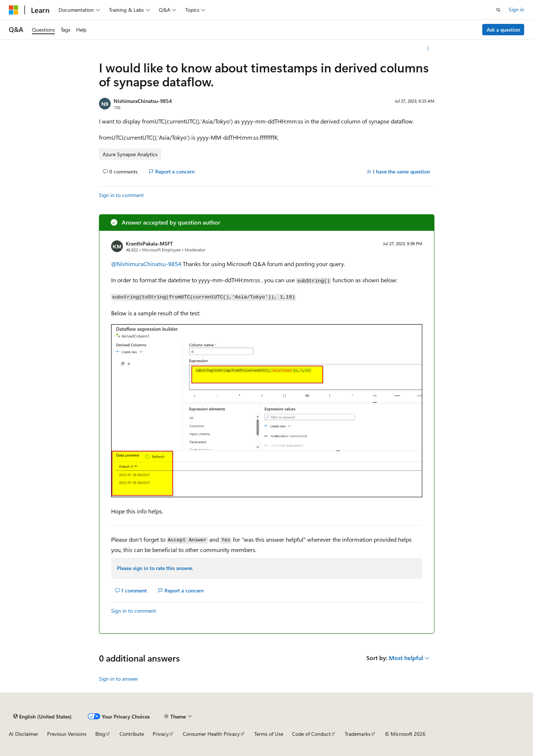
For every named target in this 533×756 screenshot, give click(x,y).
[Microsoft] (14, 10)
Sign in (516, 9)
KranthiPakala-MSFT (149, 243)
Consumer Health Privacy (211, 734)
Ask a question (503, 30)
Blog (100, 734)
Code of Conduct (311, 734)
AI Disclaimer (24, 734)
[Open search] (498, 10)
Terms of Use (269, 734)
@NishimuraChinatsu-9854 (147, 264)
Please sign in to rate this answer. (155, 568)
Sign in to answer (118, 679)
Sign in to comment (121, 195)
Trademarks (358, 734)
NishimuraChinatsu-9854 (143, 101)
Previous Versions (67, 734)
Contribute (132, 734)
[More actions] (428, 49)
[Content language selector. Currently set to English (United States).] (42, 716)
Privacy (161, 734)
